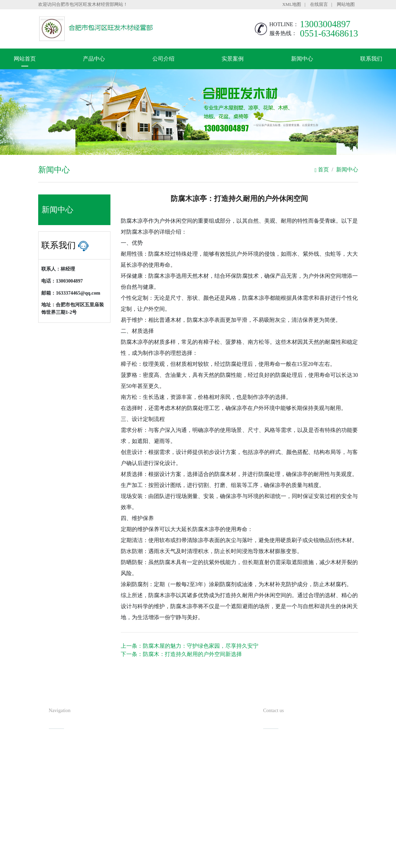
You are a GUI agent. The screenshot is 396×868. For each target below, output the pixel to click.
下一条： (181, 654)
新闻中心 (302, 59)
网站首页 (25, 59)
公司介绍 (163, 59)
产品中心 (94, 59)
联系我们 (371, 59)
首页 (322, 170)
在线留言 (319, 4)
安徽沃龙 (212, 861)
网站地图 (346, 4)
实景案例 (233, 59)
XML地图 (292, 4)
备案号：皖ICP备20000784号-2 (232, 849)
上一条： (190, 646)
